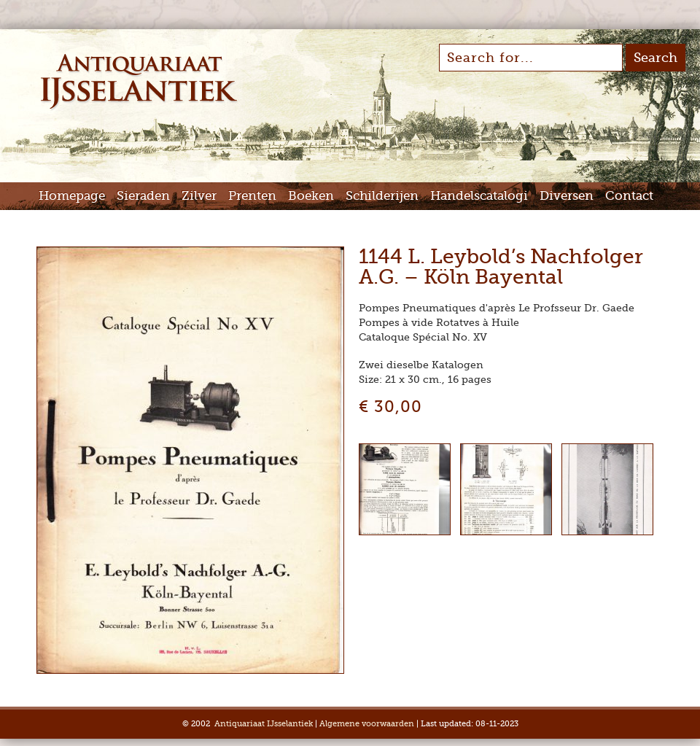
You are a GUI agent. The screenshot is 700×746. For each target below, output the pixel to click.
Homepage (72, 196)
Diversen (567, 196)
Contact (629, 196)
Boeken (311, 196)
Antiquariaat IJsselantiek (264, 724)
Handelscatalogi (479, 196)
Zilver (199, 196)
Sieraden (143, 196)
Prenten (252, 196)
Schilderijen (382, 196)
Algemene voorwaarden (367, 724)
